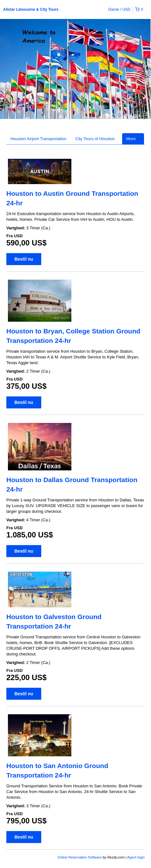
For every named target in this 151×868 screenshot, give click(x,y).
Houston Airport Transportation (38, 139)
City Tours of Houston (95, 139)
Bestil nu (24, 259)
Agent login (136, 857)
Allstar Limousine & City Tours (31, 9)
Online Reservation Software (80, 857)
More (133, 139)
